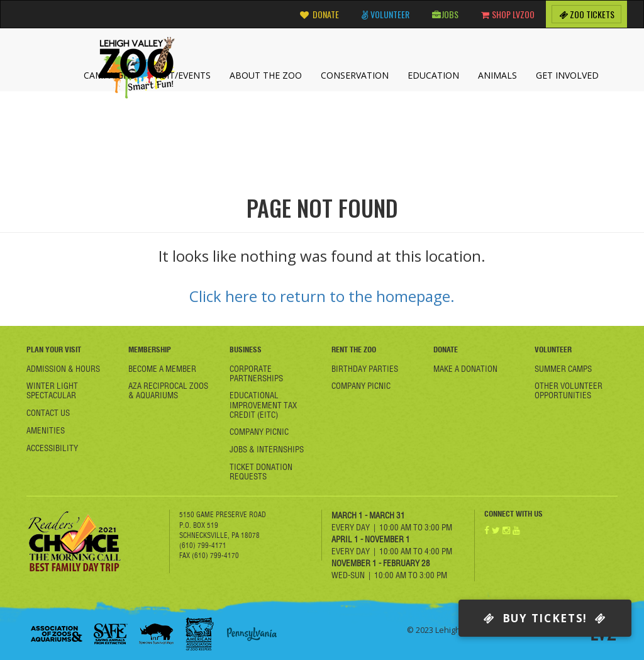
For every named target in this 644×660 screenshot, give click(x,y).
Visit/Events (182, 75)
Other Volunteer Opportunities (569, 390)
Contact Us (48, 413)
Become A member (162, 369)
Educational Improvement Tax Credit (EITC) (263, 405)
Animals (497, 75)
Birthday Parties (365, 369)
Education (433, 75)
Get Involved (567, 75)
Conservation (355, 75)
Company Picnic (259, 432)
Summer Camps (563, 369)
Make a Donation (465, 369)
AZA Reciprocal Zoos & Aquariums (168, 390)
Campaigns (109, 75)
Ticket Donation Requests (261, 472)
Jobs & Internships (267, 449)
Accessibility (52, 448)
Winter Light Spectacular (52, 390)
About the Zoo (266, 75)
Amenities (46, 430)
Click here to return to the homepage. (322, 296)
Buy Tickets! (545, 618)
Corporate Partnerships (256, 373)
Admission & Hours (63, 369)
